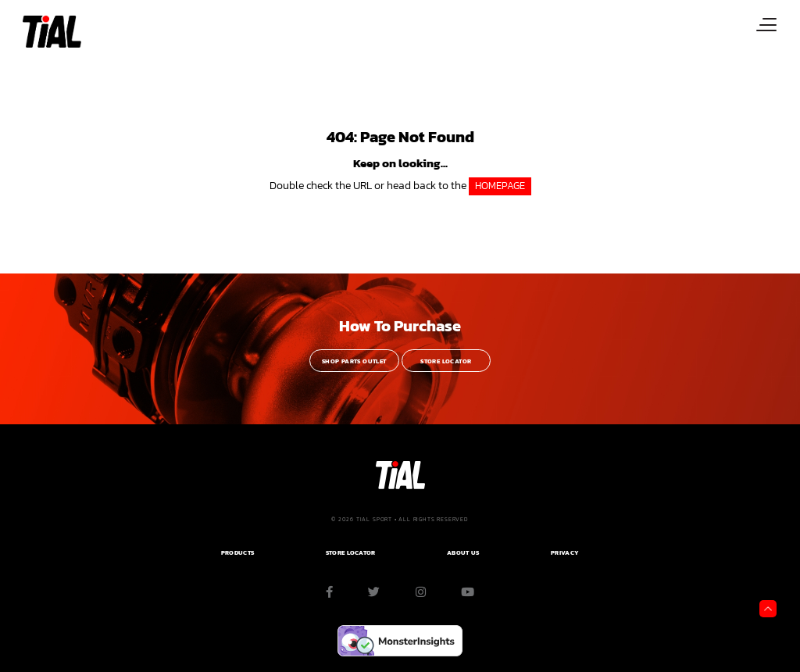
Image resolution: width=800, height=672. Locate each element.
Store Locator (446, 361)
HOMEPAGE (500, 186)
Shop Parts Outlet (354, 361)
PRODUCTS (237, 553)
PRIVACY (565, 553)
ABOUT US (463, 553)
